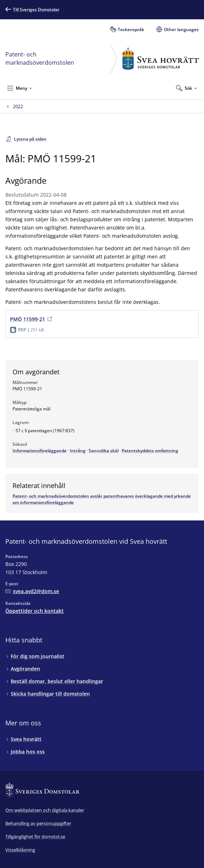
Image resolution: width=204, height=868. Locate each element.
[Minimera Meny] (20, 88)
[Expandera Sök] (186, 88)
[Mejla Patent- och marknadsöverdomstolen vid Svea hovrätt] (32, 591)
